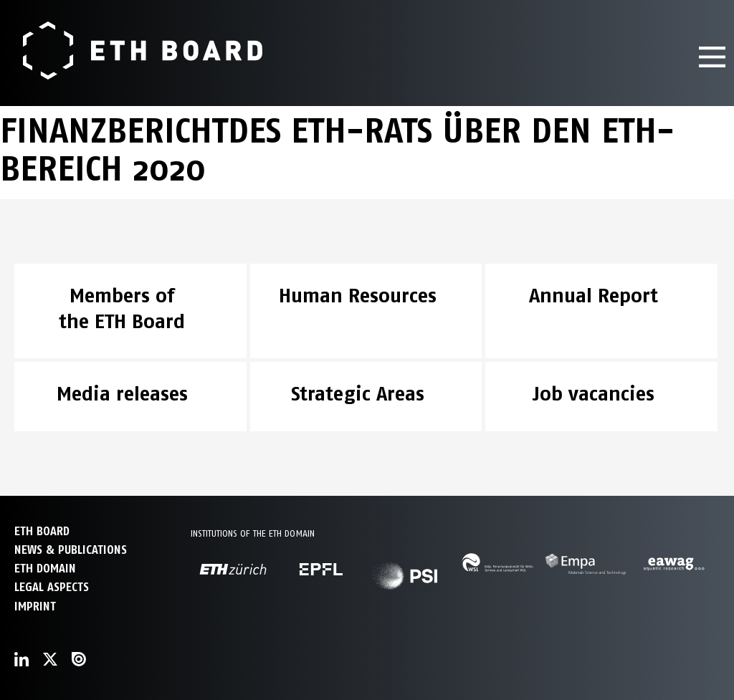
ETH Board (42, 531)
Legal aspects (52, 587)
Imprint (35, 606)
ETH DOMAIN (45, 569)
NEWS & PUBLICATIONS (71, 550)
